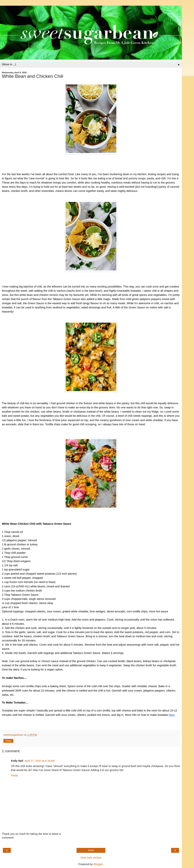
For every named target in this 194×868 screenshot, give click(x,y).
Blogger (98, 864)
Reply (14, 775)
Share (8, 741)
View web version (91, 858)
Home (91, 850)
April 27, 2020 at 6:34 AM (40, 761)
